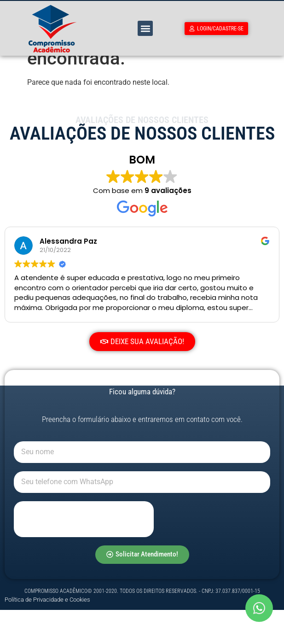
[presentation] (84, 553)
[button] (145, 28)
